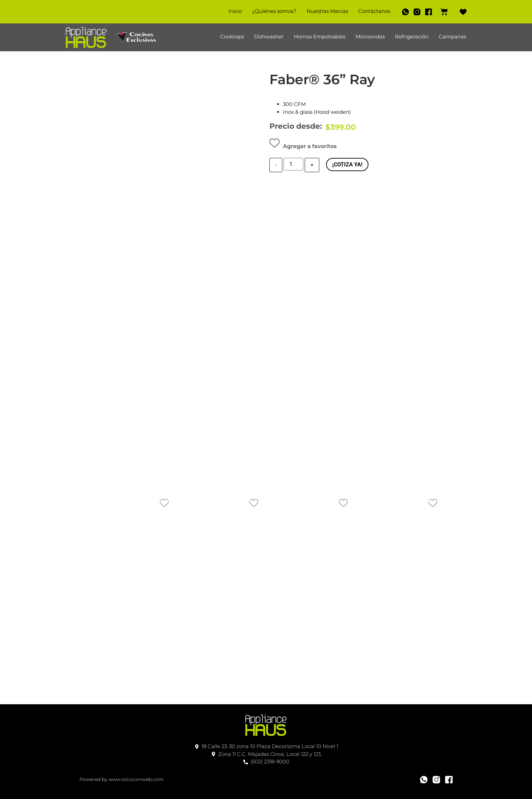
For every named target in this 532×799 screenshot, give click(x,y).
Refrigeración (412, 37)
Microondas (370, 37)
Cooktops (232, 37)
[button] (303, 144)
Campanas (452, 37)
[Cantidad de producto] (293, 165)
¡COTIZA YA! (347, 165)
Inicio (231, 11)
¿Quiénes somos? (270, 11)
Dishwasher (269, 37)
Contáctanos (370, 11)
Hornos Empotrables (320, 37)
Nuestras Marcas (323, 11)
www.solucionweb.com (136, 777)
